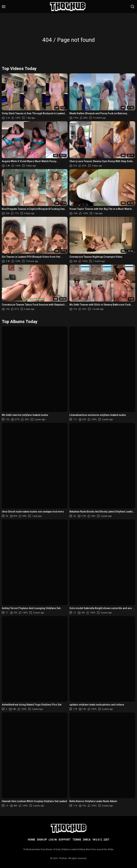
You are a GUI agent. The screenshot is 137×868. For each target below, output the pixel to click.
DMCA (87, 840)
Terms (77, 840)
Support (65, 840)
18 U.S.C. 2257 (101, 840)
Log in (53, 840)
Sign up (42, 840)
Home (31, 840)
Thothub (63, 858)
